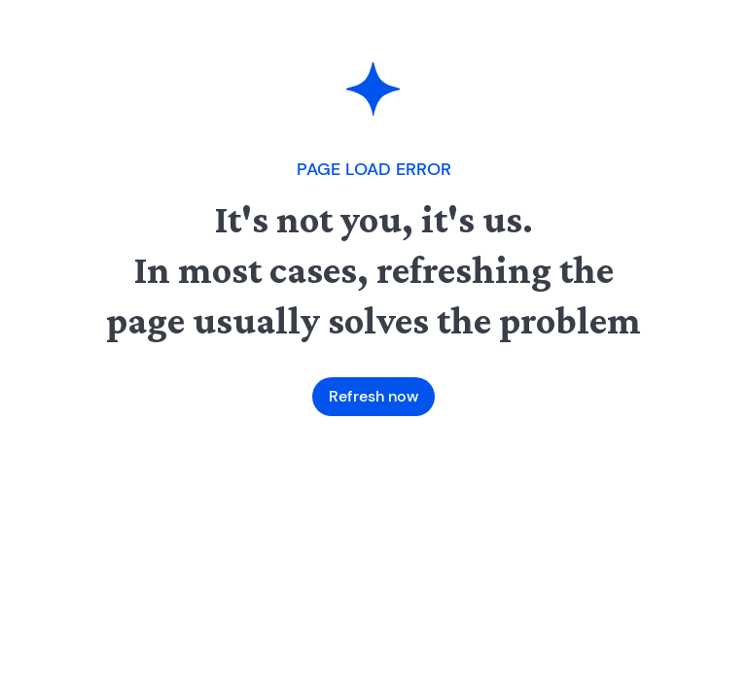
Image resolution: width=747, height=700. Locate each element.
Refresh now (373, 396)
